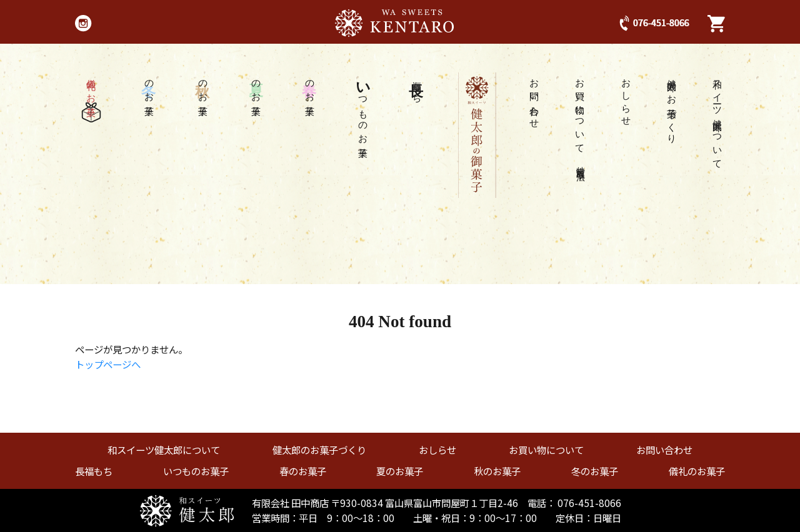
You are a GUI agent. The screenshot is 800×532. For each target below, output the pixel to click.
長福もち (94, 471)
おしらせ (627, 97)
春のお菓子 (303, 471)
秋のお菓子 (497, 471)
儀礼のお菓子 (91, 97)
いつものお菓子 (196, 471)
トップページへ (108, 364)
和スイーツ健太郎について (718, 119)
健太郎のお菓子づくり (672, 106)
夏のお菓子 (400, 471)
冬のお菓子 (595, 471)
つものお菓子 (363, 108)
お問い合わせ (535, 99)
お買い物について (580, 120)
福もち (417, 86)
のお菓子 (310, 87)
